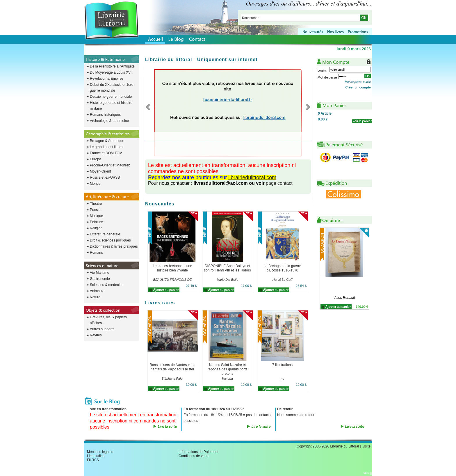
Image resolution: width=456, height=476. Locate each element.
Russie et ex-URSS (105, 177)
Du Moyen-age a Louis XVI (111, 72)
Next (306, 107)
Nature (95, 297)
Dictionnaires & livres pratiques (114, 246)
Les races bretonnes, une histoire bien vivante (172, 268)
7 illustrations (282, 365)
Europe (96, 159)
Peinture (96, 222)
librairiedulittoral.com (252, 177)
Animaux (97, 291)
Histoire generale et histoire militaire (111, 106)
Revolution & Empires (107, 79)
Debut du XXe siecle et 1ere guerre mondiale (112, 88)
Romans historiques (105, 115)
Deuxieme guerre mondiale (111, 97)
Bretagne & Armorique (107, 141)
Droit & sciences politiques (110, 240)
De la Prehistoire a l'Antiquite (112, 66)
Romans (96, 253)
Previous (150, 107)
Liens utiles (96, 456)
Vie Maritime (99, 273)
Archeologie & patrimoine (109, 121)
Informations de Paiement (198, 452)
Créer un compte (358, 87)
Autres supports (102, 329)
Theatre (96, 204)
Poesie (95, 210)
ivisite (366, 446)
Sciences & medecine (107, 285)
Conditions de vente (194, 456)
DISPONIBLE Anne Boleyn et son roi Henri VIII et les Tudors (227, 268)
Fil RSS (93, 460)
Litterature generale (105, 234)
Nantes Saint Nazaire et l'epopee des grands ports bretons (227, 369)
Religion (96, 228)
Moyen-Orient (100, 171)
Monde (95, 184)
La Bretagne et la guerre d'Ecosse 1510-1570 (282, 268)
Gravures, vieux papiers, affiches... (109, 320)
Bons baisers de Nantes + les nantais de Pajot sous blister (172, 367)
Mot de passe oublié (358, 82)
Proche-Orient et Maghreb (110, 165)
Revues (96, 335)
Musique (96, 216)
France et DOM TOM (106, 153)
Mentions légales (100, 452)
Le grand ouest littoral (107, 147)
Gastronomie (100, 279)
